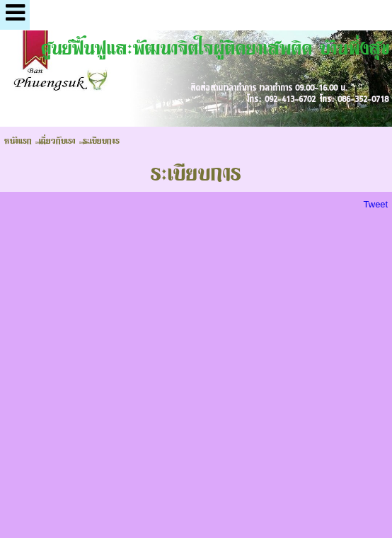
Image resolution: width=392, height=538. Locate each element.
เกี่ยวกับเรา (57, 140)
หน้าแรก (18, 140)
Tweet (376, 204)
